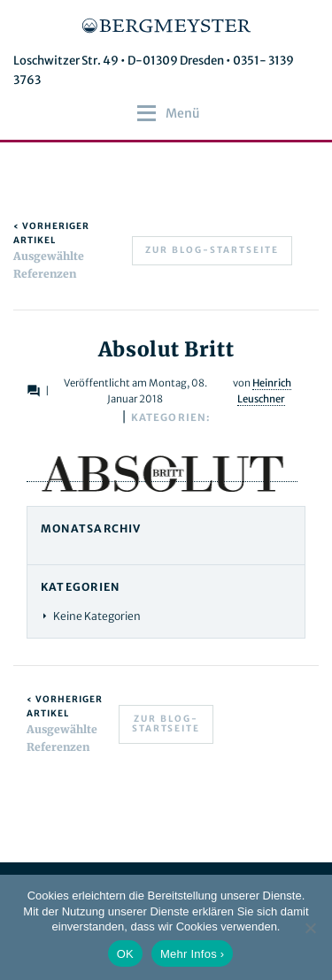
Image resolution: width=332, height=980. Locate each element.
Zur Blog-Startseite (212, 250)
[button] (183, 113)
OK (125, 954)
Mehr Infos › (192, 954)
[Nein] (310, 928)
